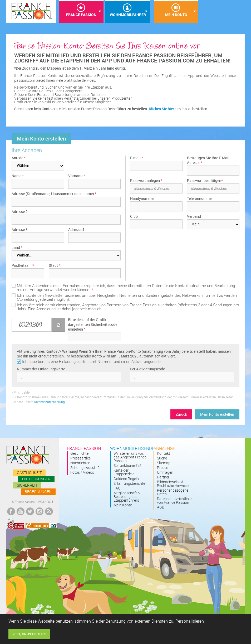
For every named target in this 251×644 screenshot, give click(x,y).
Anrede (19, 158)
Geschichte (79, 453)
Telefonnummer (200, 198)
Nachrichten (80, 463)
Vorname (77, 176)
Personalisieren (190, 621)
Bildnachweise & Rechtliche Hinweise (173, 484)
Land (17, 248)
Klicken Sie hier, (162, 109)
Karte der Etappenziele (124, 472)
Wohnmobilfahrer (128, 15)
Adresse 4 (76, 230)
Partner (163, 477)
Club (134, 216)
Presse (163, 468)
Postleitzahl (23, 265)
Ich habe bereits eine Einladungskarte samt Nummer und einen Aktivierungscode (91, 362)
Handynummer (142, 198)
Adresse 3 (20, 230)
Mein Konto (176, 15)
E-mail (137, 158)
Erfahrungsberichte (129, 483)
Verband (194, 216)
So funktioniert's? (127, 466)
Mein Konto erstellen (217, 414)
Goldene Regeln (126, 479)
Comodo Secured (16, 524)
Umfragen (165, 472)
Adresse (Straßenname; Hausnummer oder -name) (54, 194)
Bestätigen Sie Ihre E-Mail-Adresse (209, 160)
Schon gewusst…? (85, 468)
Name (18, 176)
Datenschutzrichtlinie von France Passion (174, 501)
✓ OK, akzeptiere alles (29, 634)
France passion (28, 455)
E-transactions (41, 526)
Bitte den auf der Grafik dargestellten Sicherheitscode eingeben (93, 325)
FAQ (117, 488)
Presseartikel (81, 458)
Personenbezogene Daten (173, 492)
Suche (162, 458)
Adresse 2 (20, 212)
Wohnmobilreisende (132, 448)
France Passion (81, 15)
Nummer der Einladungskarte (41, 369)
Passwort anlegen (146, 181)
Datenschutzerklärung (49, 402)
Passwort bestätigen (205, 181)
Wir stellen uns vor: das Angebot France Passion (130, 457)
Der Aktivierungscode (147, 369)
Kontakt (164, 453)
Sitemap (164, 463)
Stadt (55, 265)
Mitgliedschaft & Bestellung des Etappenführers (127, 497)
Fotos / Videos (82, 472)
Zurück (181, 414)
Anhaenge (164, 448)
